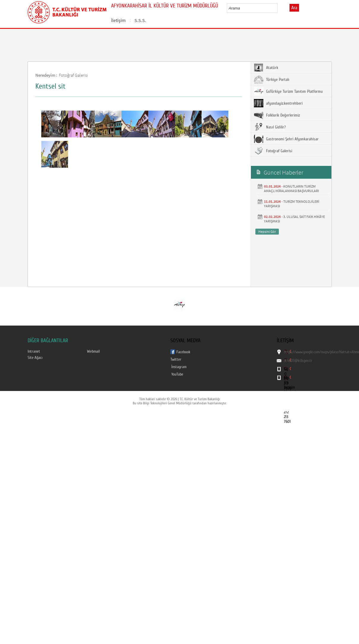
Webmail (93, 351)
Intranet (34, 351)
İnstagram (179, 367)
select (279, 8)
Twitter (176, 359)
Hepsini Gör (267, 231)
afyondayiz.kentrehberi (278, 103)
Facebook (183, 352)
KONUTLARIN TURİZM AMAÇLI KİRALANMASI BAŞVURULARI (291, 189)
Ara (294, 8)
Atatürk (266, 67)
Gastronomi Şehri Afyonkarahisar (286, 139)
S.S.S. (140, 20)
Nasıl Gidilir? (270, 127)
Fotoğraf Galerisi (73, 75)
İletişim (118, 20)
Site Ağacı (35, 358)
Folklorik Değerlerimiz (277, 115)
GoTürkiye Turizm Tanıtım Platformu (288, 91)
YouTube (177, 374)
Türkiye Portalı (272, 79)
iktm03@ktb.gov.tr (298, 361)
